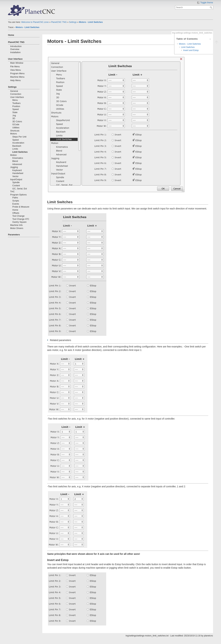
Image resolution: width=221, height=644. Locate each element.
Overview (15, 49)
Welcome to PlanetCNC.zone (35, 22)
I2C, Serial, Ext (20, 189)
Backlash (17, 146)
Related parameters (61, 340)
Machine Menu (17, 77)
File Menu (15, 67)
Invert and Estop (191, 50)
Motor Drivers (17, 228)
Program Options (18, 195)
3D (14, 118)
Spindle (16, 182)
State (15, 112)
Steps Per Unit (19, 137)
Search (211, 7)
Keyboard (17, 170)
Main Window (17, 63)
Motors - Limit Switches (91, 22)
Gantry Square (20, 222)
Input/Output (16, 180)
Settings (73, 22)
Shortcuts (15, 131)
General (14, 91)
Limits (15, 149)
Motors (14, 134)
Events (16, 204)
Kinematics (18, 158)
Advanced (17, 164)
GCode (16, 125)
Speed (16, 109)
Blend (15, 161)
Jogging (14, 167)
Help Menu (15, 80)
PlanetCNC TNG (59, 22)
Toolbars (16, 103)
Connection (16, 94)
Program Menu (17, 73)
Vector (16, 176)
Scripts (16, 201)
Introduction (16, 46)
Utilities (16, 128)
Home (11, 35)
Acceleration (18, 143)
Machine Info (16, 225)
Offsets (16, 213)
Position (16, 106)
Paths (15, 198)
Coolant (16, 186)
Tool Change (18, 216)
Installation (15, 52)
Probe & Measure (21, 207)
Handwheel (18, 173)
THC (12, 192)
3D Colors (17, 122)
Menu (15, 100)
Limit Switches (20, 152)
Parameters (14, 235)
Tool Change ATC (21, 219)
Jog (14, 116)
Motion (13, 155)
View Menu (16, 70)
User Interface (15, 59)
